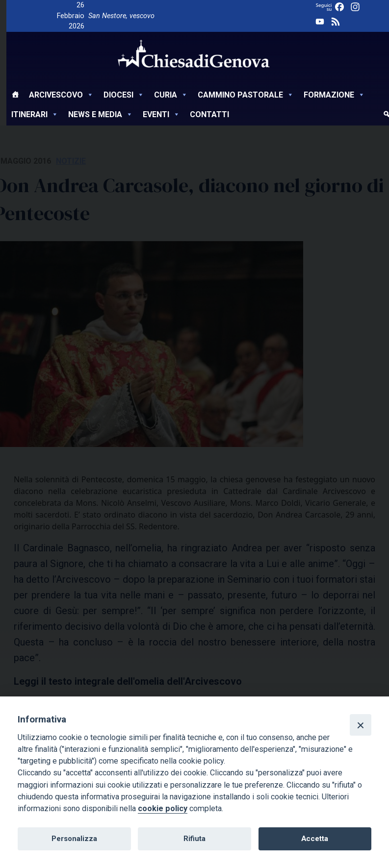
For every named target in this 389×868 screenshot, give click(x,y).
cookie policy (163, 808)
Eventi (161, 114)
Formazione (334, 95)
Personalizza (74, 839)
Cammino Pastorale (246, 95)
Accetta (315, 839)
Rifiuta (194, 839)
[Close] (361, 725)
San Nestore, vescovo (121, 16)
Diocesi (124, 95)
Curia (171, 95)
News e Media (101, 114)
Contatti (209, 114)
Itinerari (35, 114)
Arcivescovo (61, 95)
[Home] (15, 96)
